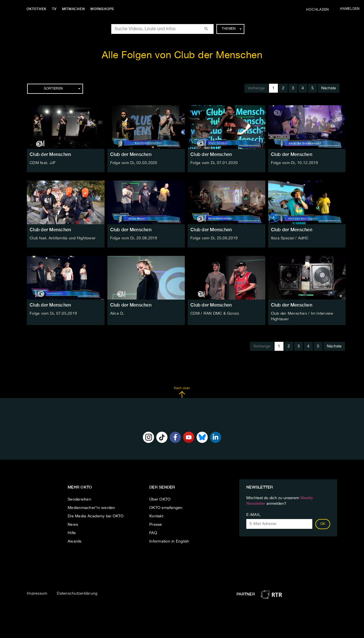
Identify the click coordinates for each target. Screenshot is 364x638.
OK (323, 524)
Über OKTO (160, 499)
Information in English (169, 541)
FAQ (153, 533)
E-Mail (253, 515)
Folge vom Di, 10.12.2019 (295, 163)
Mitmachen (74, 9)
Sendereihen (79, 499)
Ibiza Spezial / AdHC (290, 238)
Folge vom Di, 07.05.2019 (53, 314)
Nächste (329, 88)
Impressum (37, 593)
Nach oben (182, 392)
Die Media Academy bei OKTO (96, 516)
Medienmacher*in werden (91, 508)
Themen (232, 29)
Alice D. (117, 314)
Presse (156, 525)
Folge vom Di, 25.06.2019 (214, 238)
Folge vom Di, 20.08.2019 (134, 238)
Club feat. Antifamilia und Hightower (63, 238)
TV (54, 9)
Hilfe (72, 533)
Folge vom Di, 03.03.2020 (134, 163)
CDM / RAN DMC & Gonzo (215, 314)
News (73, 525)
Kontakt (156, 516)
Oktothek (36, 9)
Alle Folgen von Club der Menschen (182, 56)
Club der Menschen (50, 154)
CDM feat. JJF (43, 163)
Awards (75, 541)
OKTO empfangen (166, 508)
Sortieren (62, 89)
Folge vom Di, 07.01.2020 (214, 163)
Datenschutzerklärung (77, 593)
